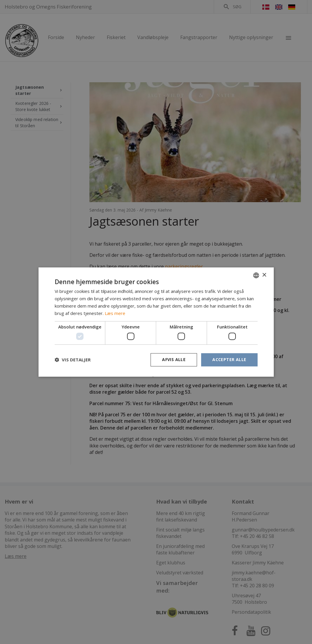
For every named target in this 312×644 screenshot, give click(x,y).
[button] (73, 360)
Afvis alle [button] (174, 359)
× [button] (264, 275)
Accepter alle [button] (229, 359)
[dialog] (156, 322)
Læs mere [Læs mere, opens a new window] (115, 313)
